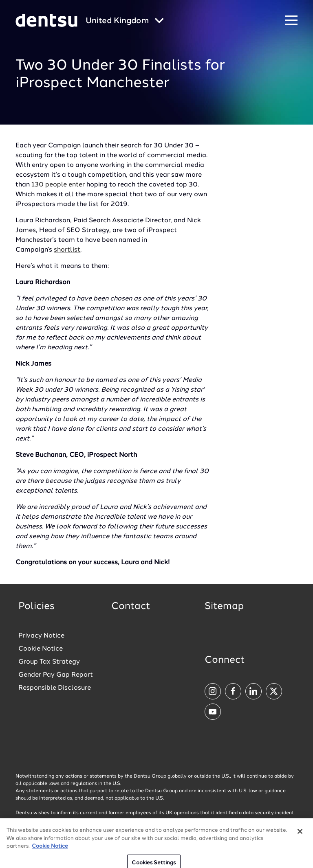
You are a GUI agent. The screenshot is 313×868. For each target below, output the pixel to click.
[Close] (300, 837)
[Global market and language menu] (125, 21)
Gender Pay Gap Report (56, 675)
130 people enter (58, 185)
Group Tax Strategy (49, 662)
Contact (131, 607)
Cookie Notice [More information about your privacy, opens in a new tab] (50, 852)
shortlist (67, 250)
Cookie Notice (41, 649)
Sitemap (224, 607)
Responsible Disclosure (55, 688)
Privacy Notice (41, 636)
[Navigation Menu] (291, 21)
